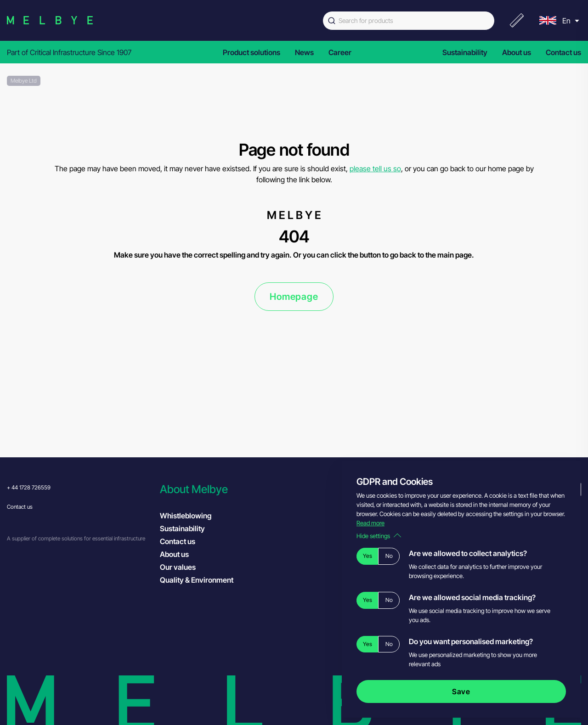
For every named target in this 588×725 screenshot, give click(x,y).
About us (517, 52)
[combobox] (409, 21)
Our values (178, 567)
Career (340, 52)
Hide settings (379, 536)
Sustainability (465, 52)
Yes (367, 556)
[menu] (558, 20)
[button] (232, 489)
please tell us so (375, 169)
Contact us (563, 52)
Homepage (294, 297)
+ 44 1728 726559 (29, 487)
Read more (370, 523)
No (389, 556)
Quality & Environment (197, 580)
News (304, 52)
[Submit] (331, 21)
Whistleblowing (186, 516)
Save (461, 691)
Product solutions (252, 52)
